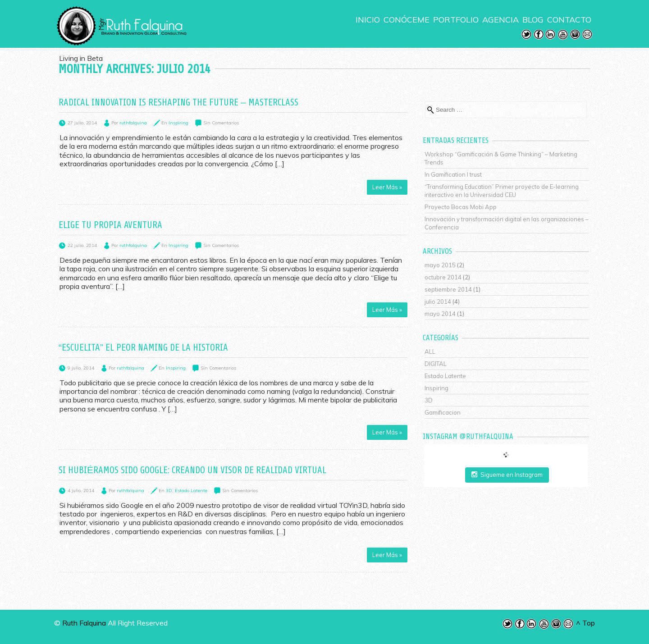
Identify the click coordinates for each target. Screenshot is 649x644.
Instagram (575, 35)
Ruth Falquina (84, 623)
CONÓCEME (407, 20)
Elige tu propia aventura (110, 225)
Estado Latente (191, 491)
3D (169, 491)
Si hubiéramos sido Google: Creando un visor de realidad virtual (192, 470)
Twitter (526, 35)
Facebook (539, 35)
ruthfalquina (133, 123)
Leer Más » (387, 187)
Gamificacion (443, 412)
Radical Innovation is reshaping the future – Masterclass (178, 102)
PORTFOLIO (456, 20)
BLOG (533, 20)
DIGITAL (436, 364)
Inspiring (178, 123)
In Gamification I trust (453, 174)
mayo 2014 (440, 314)
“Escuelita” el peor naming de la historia (143, 347)
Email (587, 35)
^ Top (585, 623)
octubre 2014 (443, 277)
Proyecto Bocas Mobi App (461, 207)
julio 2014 (438, 301)
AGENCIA (500, 20)
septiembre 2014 (448, 289)
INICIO (368, 20)
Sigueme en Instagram (507, 475)
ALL (430, 352)
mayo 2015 (440, 265)
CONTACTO (569, 20)
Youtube (563, 35)
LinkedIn (551, 35)
